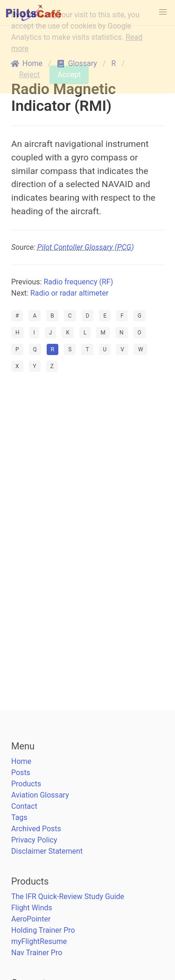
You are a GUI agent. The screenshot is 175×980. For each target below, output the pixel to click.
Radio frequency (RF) (78, 282)
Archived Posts (36, 829)
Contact (24, 806)
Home (21, 761)
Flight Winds (32, 908)
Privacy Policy (34, 840)
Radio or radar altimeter (69, 293)
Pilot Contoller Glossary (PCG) (86, 247)
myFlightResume (39, 941)
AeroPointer (31, 919)
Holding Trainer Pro (43, 930)
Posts (21, 773)
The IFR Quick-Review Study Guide (68, 897)
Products (26, 784)
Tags (19, 817)
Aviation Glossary (40, 795)
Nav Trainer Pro (37, 953)
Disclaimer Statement (47, 851)
